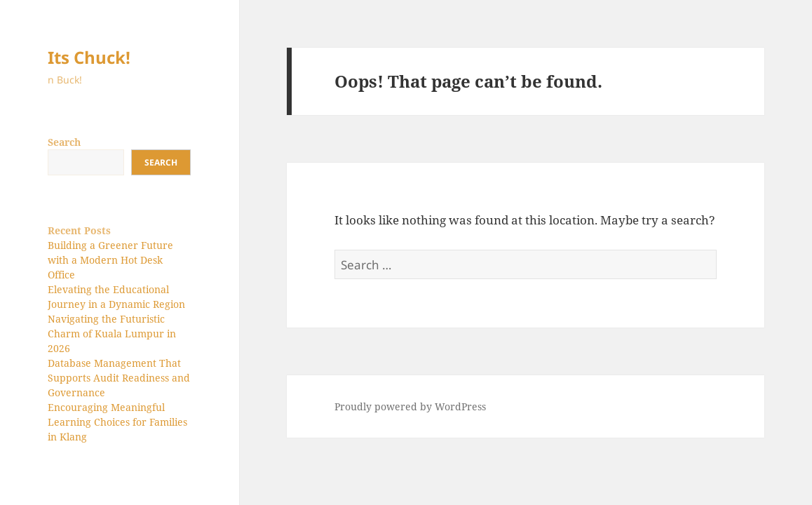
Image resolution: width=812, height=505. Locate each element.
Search (64, 142)
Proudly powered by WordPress (410, 406)
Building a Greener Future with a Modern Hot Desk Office (110, 260)
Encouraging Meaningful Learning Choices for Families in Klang (117, 422)
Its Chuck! (89, 57)
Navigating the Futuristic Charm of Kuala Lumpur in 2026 (112, 334)
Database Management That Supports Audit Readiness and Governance (119, 378)
